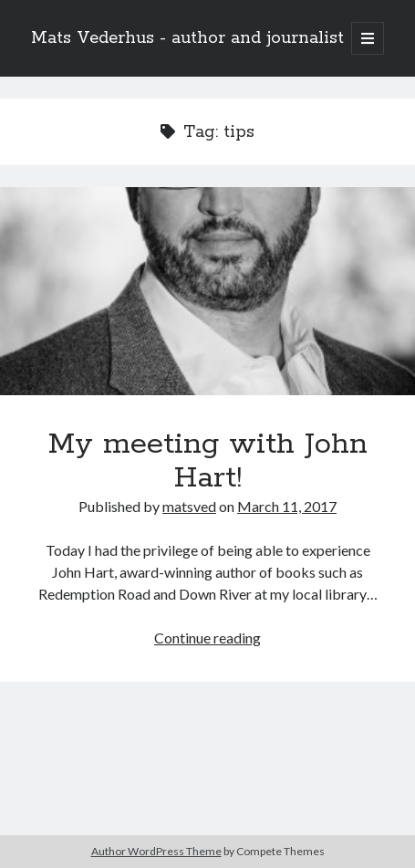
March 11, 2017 (287, 506)
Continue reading (207, 638)
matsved (189, 506)
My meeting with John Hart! (207, 291)
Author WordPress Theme (156, 851)
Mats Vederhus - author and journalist (187, 38)
